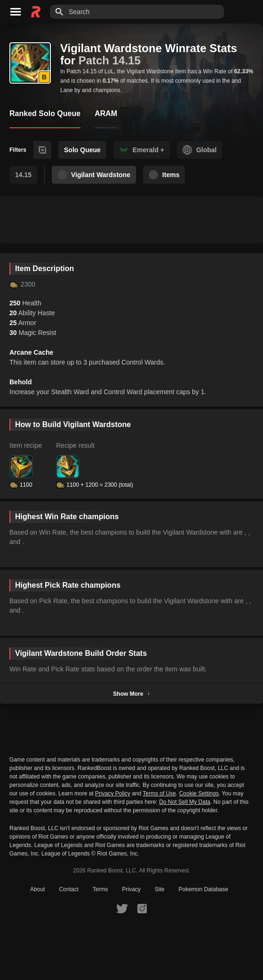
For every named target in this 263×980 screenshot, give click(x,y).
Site (160, 889)
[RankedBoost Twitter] (122, 908)
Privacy (131, 889)
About (37, 889)
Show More (131, 693)
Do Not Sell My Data (185, 802)
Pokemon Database (203, 889)
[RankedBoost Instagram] (142, 908)
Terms (100, 889)
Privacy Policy (113, 793)
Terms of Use (159, 793)
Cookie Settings (199, 793)
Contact (68, 889)
